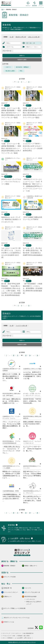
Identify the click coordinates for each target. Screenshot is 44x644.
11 (29, 82)
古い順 (12, 37)
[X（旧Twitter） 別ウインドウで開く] (36, 628)
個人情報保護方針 (29, 633)
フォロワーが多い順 (21, 326)
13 (26, 355)
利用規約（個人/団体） (24, 636)
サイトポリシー (17, 633)
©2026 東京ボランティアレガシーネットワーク (22, 642)
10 (13, 355)
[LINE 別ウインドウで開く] (41, 628)
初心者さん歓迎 (10, 71)
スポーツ (8, 67)
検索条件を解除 (22, 60)
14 (30, 355)
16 (37, 355)
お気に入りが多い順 (34, 37)
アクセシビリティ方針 (9, 636)
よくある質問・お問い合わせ (23, 638)
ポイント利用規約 (8, 638)
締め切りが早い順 (21, 37)
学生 (21, 71)
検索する (22, 56)
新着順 (5, 37)
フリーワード (7, 51)
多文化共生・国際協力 (22, 67)
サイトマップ (6, 633)
